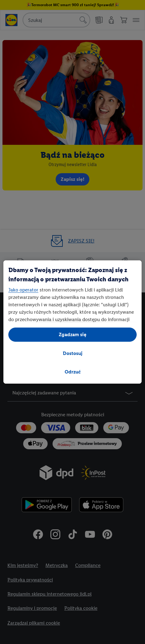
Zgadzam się (73, 334)
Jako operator (23, 290)
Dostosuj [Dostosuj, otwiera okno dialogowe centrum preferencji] (73, 353)
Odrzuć (73, 372)
